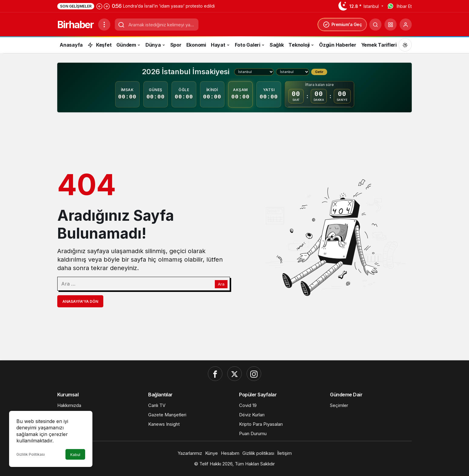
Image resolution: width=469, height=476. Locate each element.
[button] (391, 25)
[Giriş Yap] (406, 25)
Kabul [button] (75, 455)
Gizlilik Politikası (31, 454)
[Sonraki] (107, 6)
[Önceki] (99, 6)
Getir (319, 72)
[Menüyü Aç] (104, 25)
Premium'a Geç (342, 25)
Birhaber (75, 25)
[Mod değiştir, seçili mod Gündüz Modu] (405, 45)
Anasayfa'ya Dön (80, 301)
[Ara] (375, 25)
